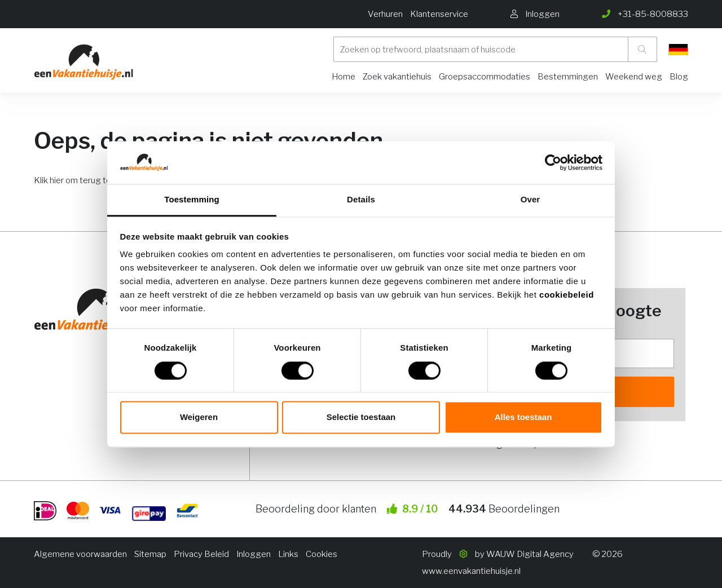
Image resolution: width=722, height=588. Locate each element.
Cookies (322, 554)
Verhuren (385, 14)
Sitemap (150, 554)
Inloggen (254, 554)
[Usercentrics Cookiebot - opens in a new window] (553, 162)
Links (288, 554)
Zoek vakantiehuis (397, 77)
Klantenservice (439, 14)
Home (344, 77)
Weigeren (199, 417)
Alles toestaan (523, 417)
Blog (679, 77)
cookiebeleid (567, 295)
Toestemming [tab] (192, 200)
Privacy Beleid (201, 554)
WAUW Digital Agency (530, 554)
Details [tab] (361, 200)
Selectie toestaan (361, 417)
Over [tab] (531, 200)
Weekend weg (634, 77)
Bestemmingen (568, 77)
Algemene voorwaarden (80, 554)
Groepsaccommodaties (485, 77)
